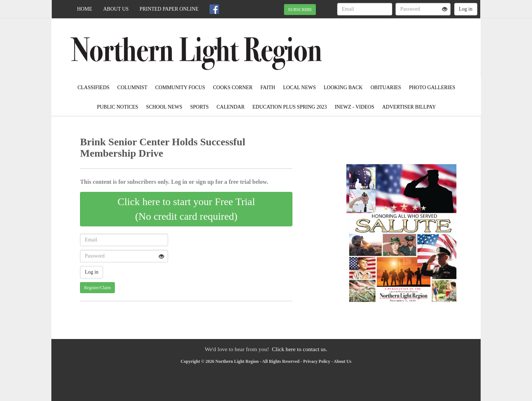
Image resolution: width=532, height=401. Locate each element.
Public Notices (117, 107)
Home (85, 9)
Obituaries (386, 88)
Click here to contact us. (300, 349)
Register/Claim (97, 288)
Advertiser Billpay (409, 107)
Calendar (230, 107)
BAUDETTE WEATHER (413, 44)
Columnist (132, 88)
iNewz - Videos (354, 107)
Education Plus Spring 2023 (290, 107)
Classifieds (93, 88)
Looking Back (343, 88)
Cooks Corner (233, 88)
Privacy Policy (317, 361)
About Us (116, 9)
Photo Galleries (432, 88)
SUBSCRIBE (300, 10)
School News (164, 107)
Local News (299, 88)
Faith (268, 88)
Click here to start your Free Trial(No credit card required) (186, 209)
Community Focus (180, 88)
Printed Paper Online (169, 9)
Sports (199, 107)
